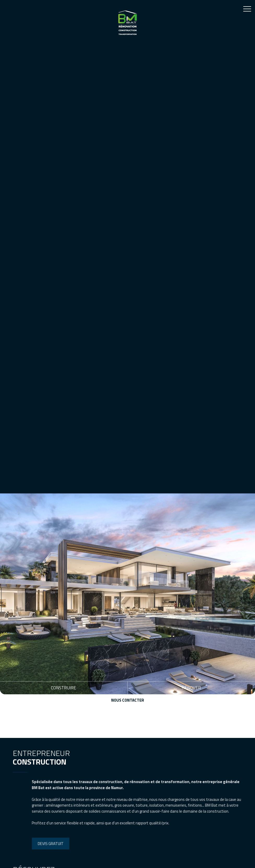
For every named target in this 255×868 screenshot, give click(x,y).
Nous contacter (128, 700)
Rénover (191, 688)
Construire (64, 688)
